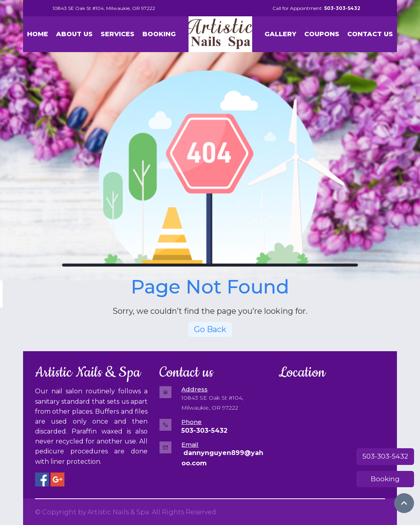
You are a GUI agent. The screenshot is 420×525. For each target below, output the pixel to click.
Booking (385, 479)
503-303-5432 (385, 456)
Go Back (210, 329)
